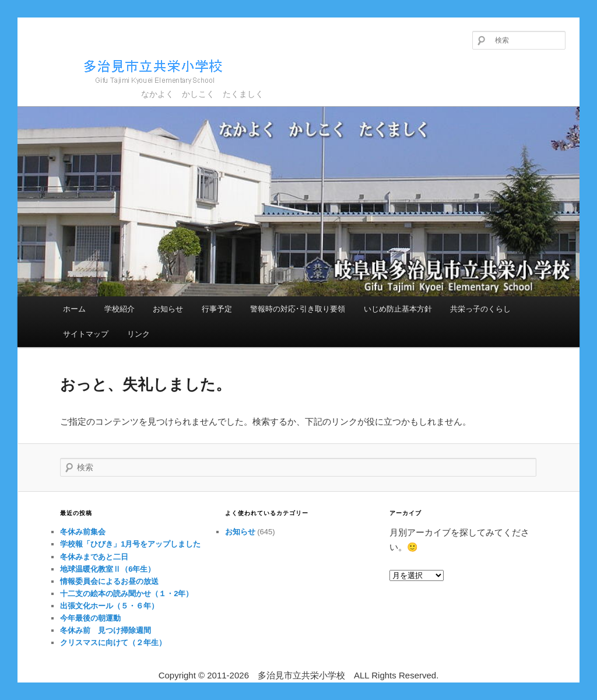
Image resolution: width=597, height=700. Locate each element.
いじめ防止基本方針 (398, 309)
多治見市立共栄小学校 (131, 70)
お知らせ (168, 309)
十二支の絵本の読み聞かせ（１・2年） (127, 594)
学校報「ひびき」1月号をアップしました (130, 544)
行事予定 (217, 309)
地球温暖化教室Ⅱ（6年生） (108, 569)
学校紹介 (120, 309)
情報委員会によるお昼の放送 (109, 581)
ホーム (74, 309)
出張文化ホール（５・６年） (109, 606)
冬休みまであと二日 (94, 557)
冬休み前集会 (83, 532)
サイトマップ (86, 334)
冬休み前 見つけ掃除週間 (106, 630)
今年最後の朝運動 (90, 618)
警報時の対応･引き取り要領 (298, 309)
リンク (138, 334)
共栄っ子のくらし (480, 309)
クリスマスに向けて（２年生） (113, 643)
